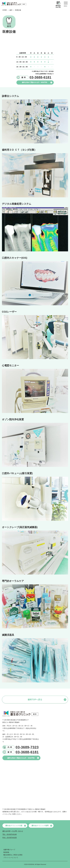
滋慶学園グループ (9, 850)
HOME (5, 10)
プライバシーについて (11, 858)
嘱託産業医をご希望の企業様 (13, 855)
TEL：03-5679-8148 (9, 834)
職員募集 (6, 852)
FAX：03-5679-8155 (10, 838)
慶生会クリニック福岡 (42, 826)
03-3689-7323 (27, 747)
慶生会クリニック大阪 (16, 826)
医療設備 (18, 10)
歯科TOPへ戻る (35, 700)
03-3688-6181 (27, 752)
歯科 (11, 10)
